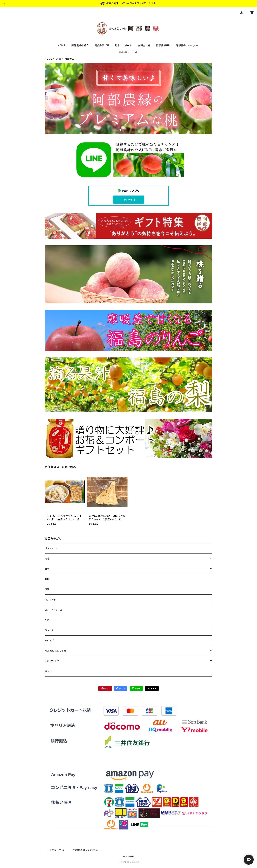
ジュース (49, 630)
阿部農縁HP (163, 45)
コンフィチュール (54, 610)
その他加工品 (52, 661)
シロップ (49, 641)
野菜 (58, 59)
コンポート (50, 600)
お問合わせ (144, 45)
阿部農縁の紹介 (80, 45)
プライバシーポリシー (57, 850)
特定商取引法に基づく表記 (85, 850)
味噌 (47, 579)
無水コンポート (123, 45)
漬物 (47, 589)
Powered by (128, 862)
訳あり (48, 671)
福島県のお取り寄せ (55, 651)
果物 (47, 559)
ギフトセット (51, 548)
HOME (61, 45)
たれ (47, 620)
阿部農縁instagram (188, 45)
